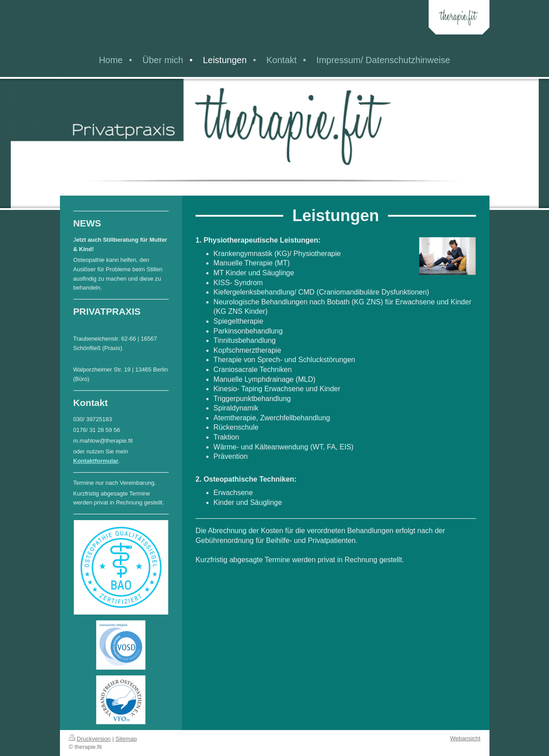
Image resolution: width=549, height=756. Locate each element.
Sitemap (126, 739)
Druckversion (90, 739)
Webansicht (465, 738)
